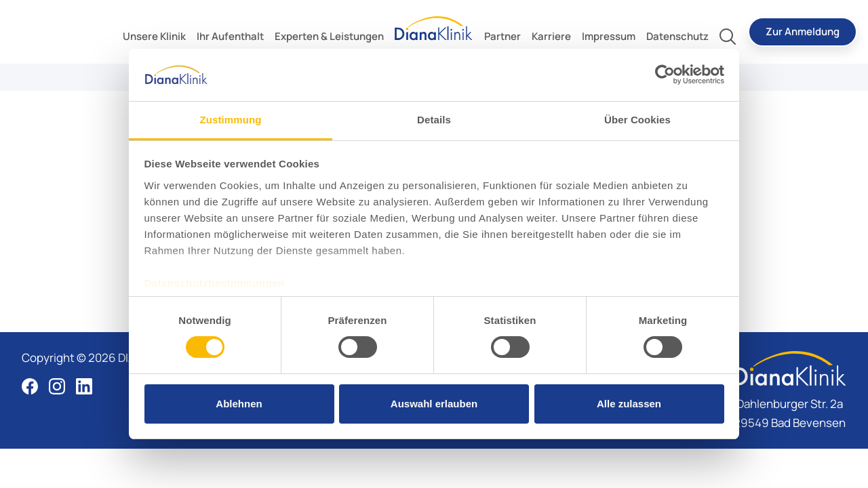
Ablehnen (239, 404)
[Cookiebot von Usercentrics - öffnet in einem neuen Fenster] (665, 75)
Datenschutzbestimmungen (215, 283)
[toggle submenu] (154, 37)
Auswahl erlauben (434, 404)
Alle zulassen (629, 404)
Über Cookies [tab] (637, 120)
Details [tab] (434, 120)
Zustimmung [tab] (231, 120)
